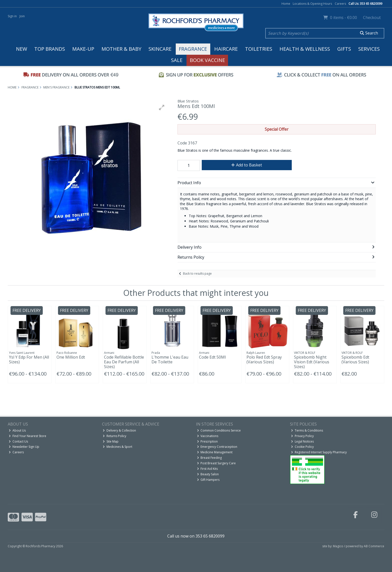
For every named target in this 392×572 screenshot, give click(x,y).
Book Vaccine (207, 60)
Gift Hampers (208, 480)
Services (369, 49)
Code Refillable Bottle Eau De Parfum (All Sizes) (124, 362)
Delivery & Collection (119, 430)
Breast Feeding (209, 458)
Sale (177, 60)
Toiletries (259, 49)
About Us (17, 430)
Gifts (344, 49)
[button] (162, 107)
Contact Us (18, 441)
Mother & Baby (121, 49)
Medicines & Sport (117, 447)
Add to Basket (247, 165)
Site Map (111, 441)
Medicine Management (215, 452)
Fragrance (193, 49)
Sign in (12, 16)
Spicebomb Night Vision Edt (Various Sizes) (312, 362)
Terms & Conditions (307, 430)
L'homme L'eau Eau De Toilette (170, 359)
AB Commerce (374, 546)
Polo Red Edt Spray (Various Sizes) (264, 359)
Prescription (207, 441)
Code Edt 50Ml (212, 357)
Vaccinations (208, 436)
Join (22, 16)
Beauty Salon (208, 474)
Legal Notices (302, 441)
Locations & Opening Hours (312, 4)
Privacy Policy (302, 436)
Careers (340, 4)
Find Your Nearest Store (27, 436)
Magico (338, 546)
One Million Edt (71, 357)
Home (286, 4)
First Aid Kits (207, 469)
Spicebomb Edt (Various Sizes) (355, 359)
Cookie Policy (302, 447)
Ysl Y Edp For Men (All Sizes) (29, 359)
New (21, 49)
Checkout (372, 17)
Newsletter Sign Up (24, 447)
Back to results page (197, 274)
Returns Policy (114, 436)
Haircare (226, 49)
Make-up (83, 49)
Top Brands (50, 49)
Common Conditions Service (219, 430)
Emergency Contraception (217, 447)
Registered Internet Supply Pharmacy (319, 452)
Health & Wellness (305, 49)
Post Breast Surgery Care (216, 463)
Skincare (160, 49)
